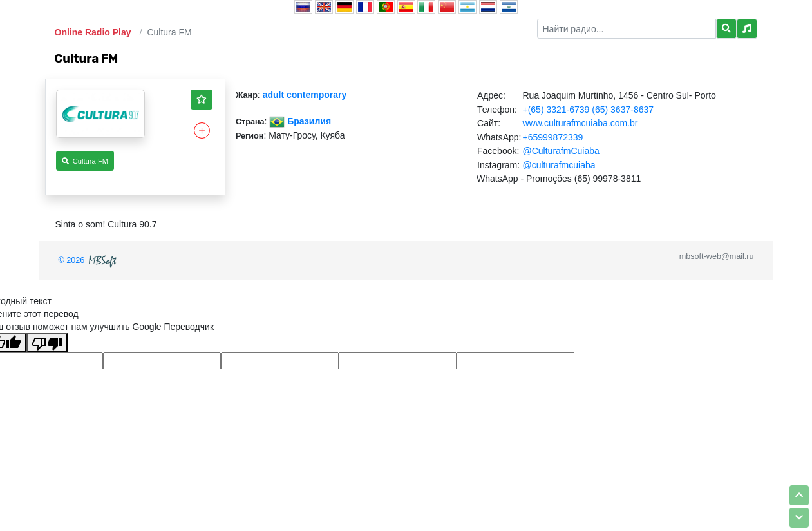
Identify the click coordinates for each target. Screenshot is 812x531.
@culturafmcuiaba (559, 165)
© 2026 (89, 260)
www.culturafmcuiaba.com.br (580, 123)
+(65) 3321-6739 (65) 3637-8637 (588, 110)
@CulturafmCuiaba (561, 151)
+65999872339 (552, 137)
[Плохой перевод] (47, 343)
